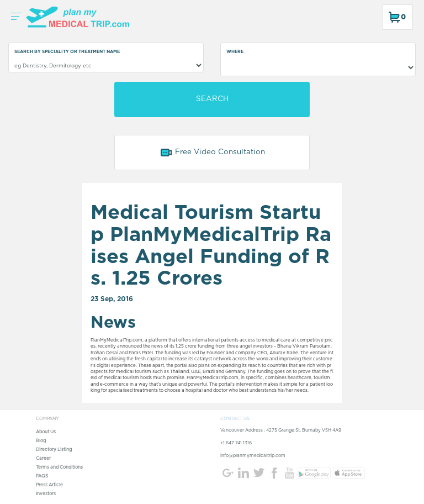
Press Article (49, 485)
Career (43, 459)
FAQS (42, 476)
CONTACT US (235, 419)
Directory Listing (54, 450)
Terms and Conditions (59, 468)
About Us (46, 432)
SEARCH (212, 99)
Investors (46, 494)
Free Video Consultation (212, 153)
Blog (41, 441)
